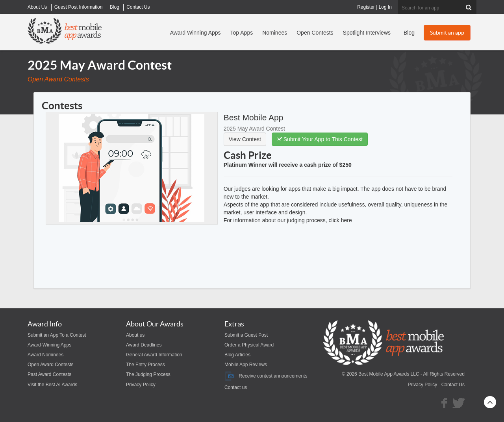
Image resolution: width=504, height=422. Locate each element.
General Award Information (154, 355)
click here (340, 220)
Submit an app (447, 33)
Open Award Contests (51, 365)
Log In (385, 7)
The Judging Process (148, 374)
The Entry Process (145, 365)
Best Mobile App (254, 117)
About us (135, 335)
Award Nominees (45, 355)
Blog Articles (237, 355)
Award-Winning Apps (49, 345)
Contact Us (453, 385)
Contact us (236, 387)
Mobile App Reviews (246, 365)
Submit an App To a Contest (57, 335)
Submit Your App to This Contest (320, 139)
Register (366, 7)
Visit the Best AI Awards (52, 385)
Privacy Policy (141, 385)
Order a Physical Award (249, 345)
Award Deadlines (144, 345)
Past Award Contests (49, 374)
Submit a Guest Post (246, 335)
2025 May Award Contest (254, 129)
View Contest (245, 139)
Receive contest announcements (266, 376)
